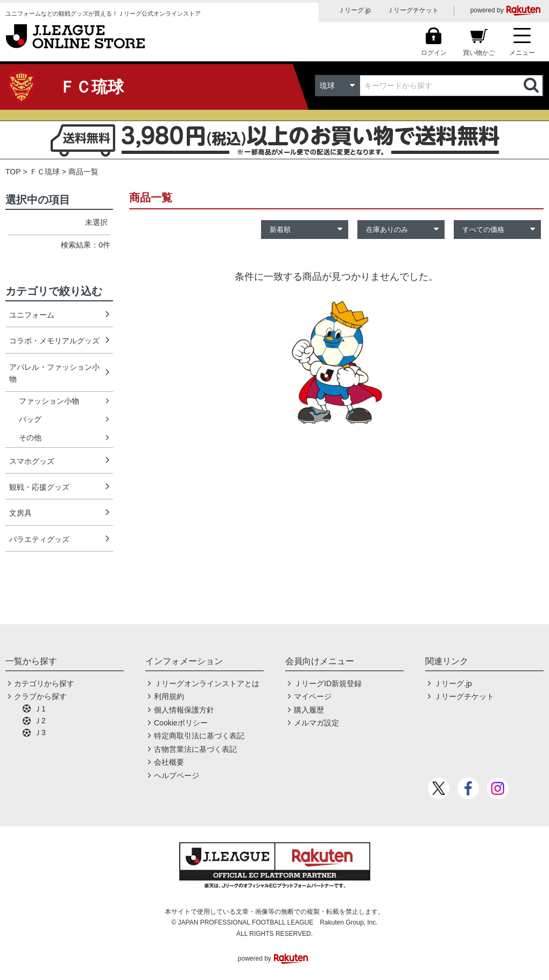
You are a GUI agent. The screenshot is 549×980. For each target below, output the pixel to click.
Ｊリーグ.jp (354, 10)
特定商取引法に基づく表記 (199, 736)
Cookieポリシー (181, 723)
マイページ (313, 696)
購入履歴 (309, 710)
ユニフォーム (32, 315)
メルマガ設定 (316, 723)
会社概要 (169, 762)
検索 (532, 86)
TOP (13, 172)
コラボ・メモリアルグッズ (54, 341)
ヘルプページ (177, 775)
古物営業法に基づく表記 (195, 749)
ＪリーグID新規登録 (328, 683)
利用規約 (169, 696)
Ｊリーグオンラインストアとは (207, 683)
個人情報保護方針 (184, 710)
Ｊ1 (40, 709)
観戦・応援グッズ (39, 487)
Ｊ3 (40, 732)
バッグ (30, 419)
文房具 (20, 513)
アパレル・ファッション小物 (54, 373)
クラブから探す (40, 696)
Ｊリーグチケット (413, 10)
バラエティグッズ (39, 539)
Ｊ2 (40, 721)
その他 (30, 438)
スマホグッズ (32, 461)
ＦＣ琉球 (45, 172)
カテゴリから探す (44, 683)
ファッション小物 (49, 401)
